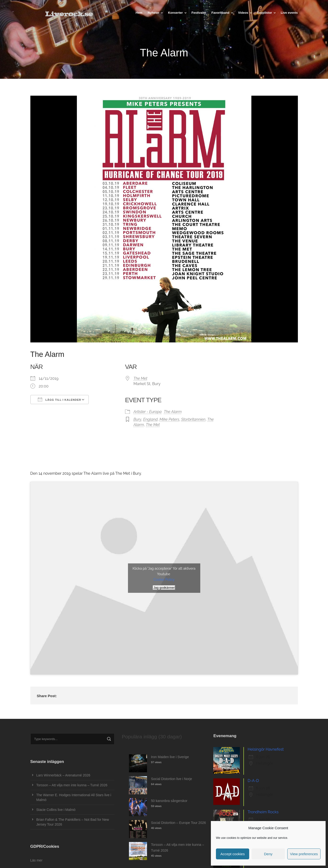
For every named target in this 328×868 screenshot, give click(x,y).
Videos (243, 13)
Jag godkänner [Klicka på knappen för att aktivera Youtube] (164, 588)
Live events (289, 13)
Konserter (175, 13)
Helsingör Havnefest (266, 749)
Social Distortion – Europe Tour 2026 (178, 823)
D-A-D (253, 781)
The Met (141, 378)
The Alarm (173, 412)
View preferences (304, 854)
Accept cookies (233, 854)
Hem (139, 13)
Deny (268, 854)
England (150, 419)
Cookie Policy (164, 580)
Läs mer (37, 860)
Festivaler (199, 13)
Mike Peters (169, 419)
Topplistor (264, 13)
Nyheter (154, 13)
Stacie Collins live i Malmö (56, 810)
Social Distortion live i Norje (171, 779)
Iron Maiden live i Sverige (170, 757)
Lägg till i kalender (60, 400)
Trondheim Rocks (263, 812)
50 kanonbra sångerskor (169, 801)
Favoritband (220, 13)
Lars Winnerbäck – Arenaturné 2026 (63, 775)
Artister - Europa (148, 412)
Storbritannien (193, 419)
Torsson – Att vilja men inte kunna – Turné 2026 (72, 785)
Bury (137, 419)
